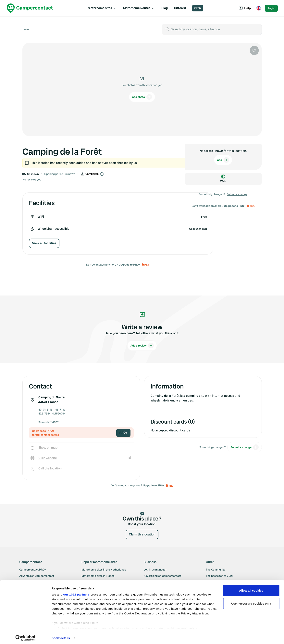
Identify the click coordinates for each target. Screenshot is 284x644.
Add (223, 160)
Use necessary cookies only (251, 602)
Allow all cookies (251, 589)
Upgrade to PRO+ (129, 265)
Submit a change (237, 194)
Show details (61, 636)
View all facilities (44, 243)
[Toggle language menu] (259, 8)
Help (245, 8)
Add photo (142, 97)
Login (271, 8)
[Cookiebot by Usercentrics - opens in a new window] (25, 636)
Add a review (142, 346)
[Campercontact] (30, 8)
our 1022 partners (76, 593)
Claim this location (142, 534)
